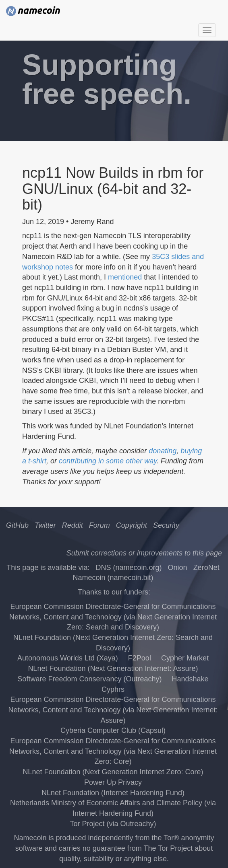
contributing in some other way (108, 461)
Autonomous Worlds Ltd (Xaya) (68, 658)
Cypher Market (185, 658)
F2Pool (140, 658)
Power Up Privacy (113, 782)
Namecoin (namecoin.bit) (113, 578)
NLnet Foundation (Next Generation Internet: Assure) (113, 668)
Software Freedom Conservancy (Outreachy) (89, 679)
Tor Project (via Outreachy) (113, 824)
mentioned (125, 277)
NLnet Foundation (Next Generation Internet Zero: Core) (113, 772)
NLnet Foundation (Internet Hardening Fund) (113, 793)
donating (163, 451)
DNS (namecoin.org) (129, 568)
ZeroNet (206, 568)
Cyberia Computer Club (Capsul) (113, 730)
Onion (178, 568)
